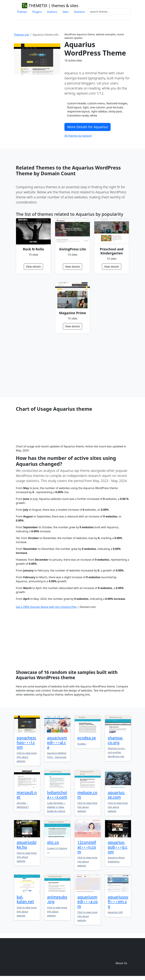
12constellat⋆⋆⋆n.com (87, 847)
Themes (22, 12)
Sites (66, 12)
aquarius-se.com (117, 795)
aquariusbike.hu (27, 845)
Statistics (79, 12)
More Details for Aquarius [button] (88, 127)
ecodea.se (87, 738)
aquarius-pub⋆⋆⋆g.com (118, 847)
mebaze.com (87, 795)
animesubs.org (57, 899)
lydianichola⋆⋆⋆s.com (57, 795)
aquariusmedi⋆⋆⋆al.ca (57, 742)
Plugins (37, 12)
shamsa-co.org (115, 740)
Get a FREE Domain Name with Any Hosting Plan (46, 607)
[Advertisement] (72, 365)
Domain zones (121, 956)
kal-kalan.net (25, 899)
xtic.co (53, 842)
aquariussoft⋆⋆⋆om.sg (118, 902)
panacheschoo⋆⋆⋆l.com (26, 742)
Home (93, 950)
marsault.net (27, 795)
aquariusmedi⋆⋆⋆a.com (88, 902)
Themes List (21, 35)
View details (33, 267)
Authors (52, 12)
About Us (121, 963)
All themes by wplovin (78, 136)
